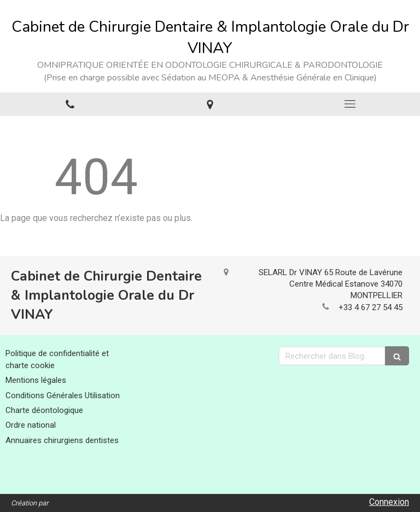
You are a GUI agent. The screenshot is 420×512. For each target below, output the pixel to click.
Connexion (389, 502)
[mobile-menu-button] (350, 104)
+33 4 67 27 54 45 (371, 307)
